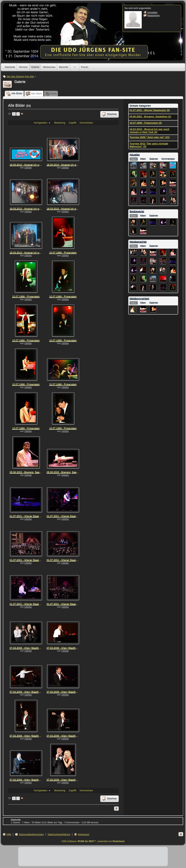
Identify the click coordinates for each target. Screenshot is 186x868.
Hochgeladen (42, 123)
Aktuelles (135, 155)
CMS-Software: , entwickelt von (93, 841)
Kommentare (86, 123)
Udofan (28, 168)
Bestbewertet (137, 211)
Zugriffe (72, 123)
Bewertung (60, 123)
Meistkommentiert (139, 299)
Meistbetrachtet (138, 242)
